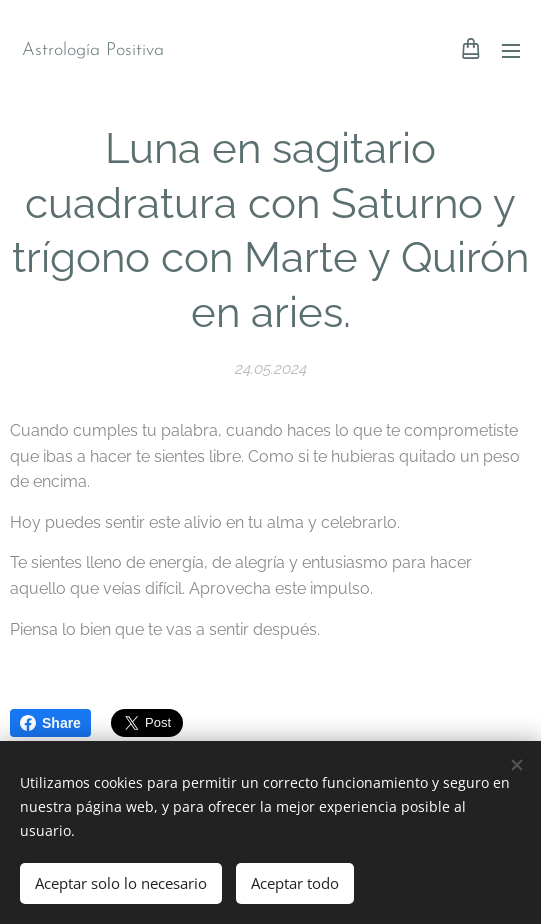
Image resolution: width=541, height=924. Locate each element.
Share (50, 723)
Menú (511, 51)
